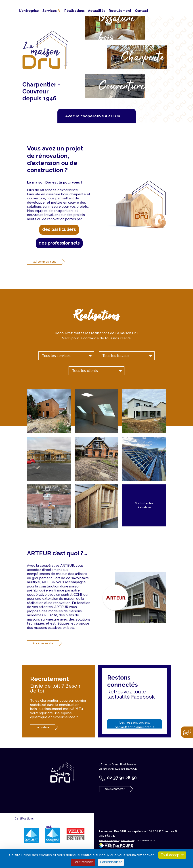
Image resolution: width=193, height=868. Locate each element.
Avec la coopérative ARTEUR (93, 116)
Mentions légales (109, 840)
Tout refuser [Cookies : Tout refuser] (83, 862)
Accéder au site (43, 643)
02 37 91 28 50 (122, 778)
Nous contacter (115, 789)
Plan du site (127, 840)
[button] (52, 11)
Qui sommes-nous (44, 262)
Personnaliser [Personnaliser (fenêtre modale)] (111, 862)
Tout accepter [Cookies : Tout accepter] (172, 855)
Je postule (43, 727)
